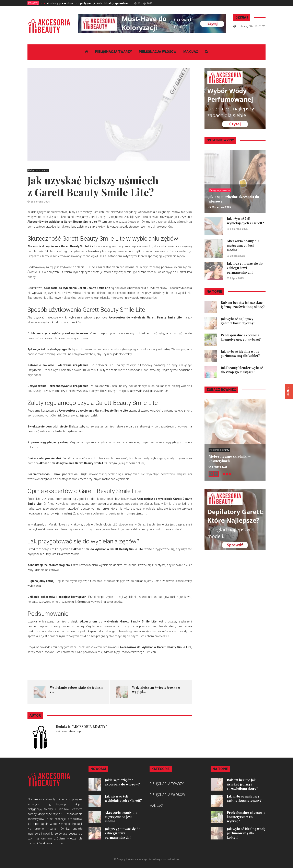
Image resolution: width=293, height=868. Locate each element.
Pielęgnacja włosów (158, 52)
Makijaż (191, 52)
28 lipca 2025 (237, 256)
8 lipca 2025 (237, 278)
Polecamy (33, 3)
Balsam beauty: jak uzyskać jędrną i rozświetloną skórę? (243, 305)
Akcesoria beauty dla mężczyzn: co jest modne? (243, 245)
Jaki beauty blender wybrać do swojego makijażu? (242, 370)
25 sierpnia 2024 (40, 202)
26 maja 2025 (145, 3)
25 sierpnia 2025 (221, 207)
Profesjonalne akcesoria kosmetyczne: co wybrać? (241, 337)
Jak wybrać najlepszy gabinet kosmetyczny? (238, 321)
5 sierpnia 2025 (239, 229)
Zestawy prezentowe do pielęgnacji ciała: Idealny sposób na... (89, 3)
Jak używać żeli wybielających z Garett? (245, 221)
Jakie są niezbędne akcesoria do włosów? (122, 782)
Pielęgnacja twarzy (113, 52)
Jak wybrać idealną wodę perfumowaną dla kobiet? (240, 354)
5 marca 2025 (219, 467)
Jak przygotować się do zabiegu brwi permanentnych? (245, 268)
